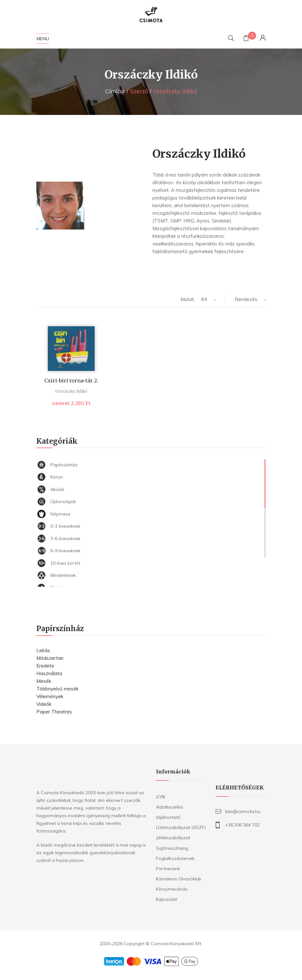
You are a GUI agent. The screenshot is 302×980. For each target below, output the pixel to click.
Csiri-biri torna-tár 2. (71, 381)
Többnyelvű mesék (57, 689)
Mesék (44, 681)
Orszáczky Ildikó (71, 391)
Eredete (45, 666)
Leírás (43, 650)
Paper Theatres (54, 712)
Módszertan (50, 658)
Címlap (115, 91)
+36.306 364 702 (242, 825)
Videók (44, 704)
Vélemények (50, 696)
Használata (49, 673)
